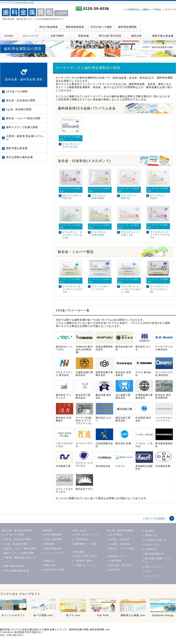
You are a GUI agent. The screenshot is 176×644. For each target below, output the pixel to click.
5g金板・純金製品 (120, 544)
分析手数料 (57, 36)
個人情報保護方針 (155, 554)
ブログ (148, 571)
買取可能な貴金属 (163, 36)
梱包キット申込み (152, 9)
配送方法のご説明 (54, 570)
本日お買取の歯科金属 (19, 157)
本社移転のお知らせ (156, 540)
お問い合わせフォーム (87, 535)
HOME (146, 47)
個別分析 (136, 36)
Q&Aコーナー (152, 545)
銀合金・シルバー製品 (122, 549)
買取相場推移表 (75, 27)
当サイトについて (155, 567)
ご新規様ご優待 (83, 561)
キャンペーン (31, 36)
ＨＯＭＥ (9, 36)
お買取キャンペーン (86, 565)
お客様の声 (151, 549)
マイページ (170, 9)
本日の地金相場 (49, 27)
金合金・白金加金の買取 (21, 100)
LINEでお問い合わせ (86, 556)
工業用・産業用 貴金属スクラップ (25, 138)
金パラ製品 (116, 535)
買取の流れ (51, 565)
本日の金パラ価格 (101, 27)
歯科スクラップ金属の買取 (22, 127)
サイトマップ (152, 576)
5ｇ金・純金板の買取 (19, 109)
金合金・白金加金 (119, 539)
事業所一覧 (151, 535)
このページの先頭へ (155, 518)
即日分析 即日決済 (110, 36)
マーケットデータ (54, 553)
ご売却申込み (133, 9)
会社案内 (150, 531)
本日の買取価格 (53, 535)
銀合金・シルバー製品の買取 (23, 118)
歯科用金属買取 (128, 27)
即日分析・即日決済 (121, 565)
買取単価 (84, 36)
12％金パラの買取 (17, 91)
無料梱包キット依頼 (86, 544)
